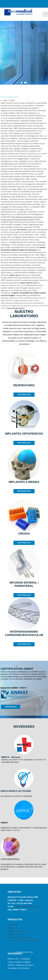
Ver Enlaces (22, 230)
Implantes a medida (16, 934)
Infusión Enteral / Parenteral (19, 937)
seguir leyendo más (29, 283)
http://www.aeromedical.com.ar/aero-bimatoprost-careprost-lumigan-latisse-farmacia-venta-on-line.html (24, 304)
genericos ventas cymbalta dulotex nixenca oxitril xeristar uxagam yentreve (23, 299)
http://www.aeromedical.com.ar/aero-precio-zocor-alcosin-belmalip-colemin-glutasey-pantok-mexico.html (24, 156)
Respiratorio (13, 925)
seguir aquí (14, 275)
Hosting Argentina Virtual (24, 952)
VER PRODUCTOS (24, 395)
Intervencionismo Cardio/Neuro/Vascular (25, 940)
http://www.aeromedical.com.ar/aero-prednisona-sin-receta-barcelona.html (22, 218)
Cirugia (10, 928)
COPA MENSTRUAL (10, 859)
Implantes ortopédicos (17, 931)
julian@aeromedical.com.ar (26, 906)
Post (4, 308)
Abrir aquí (34, 300)
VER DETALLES (11, 707)
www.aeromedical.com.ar (12, 285)
